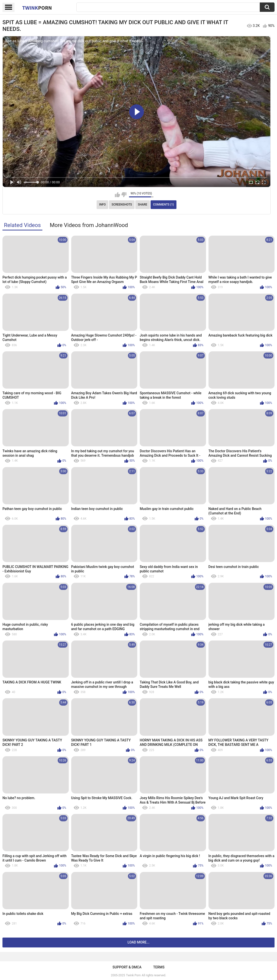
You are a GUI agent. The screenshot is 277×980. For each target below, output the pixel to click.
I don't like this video (124, 195)
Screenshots (122, 205)
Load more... (139, 942)
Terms (159, 967)
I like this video (117, 195)
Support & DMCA (127, 967)
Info (102, 205)
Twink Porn (133, 975)
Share (142, 205)
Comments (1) (164, 205)
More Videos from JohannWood (89, 225)
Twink (37, 8)
